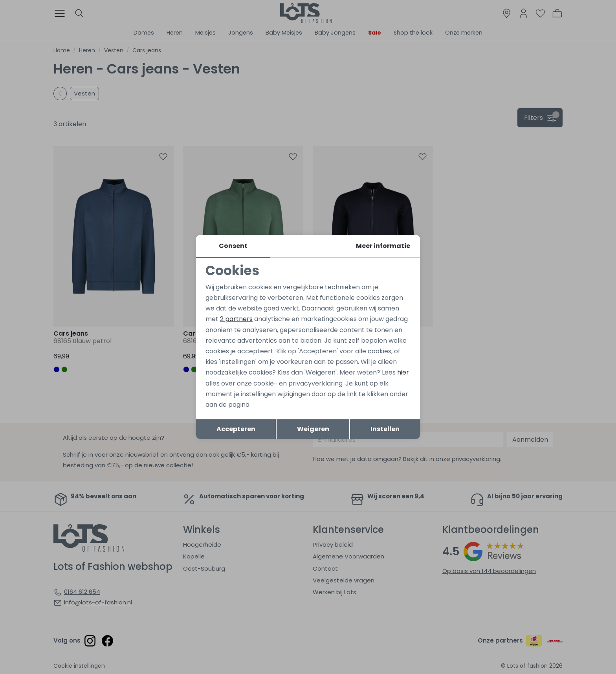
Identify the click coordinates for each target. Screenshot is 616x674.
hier (403, 372)
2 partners (236, 319)
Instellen (385, 429)
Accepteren (236, 429)
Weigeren (313, 429)
